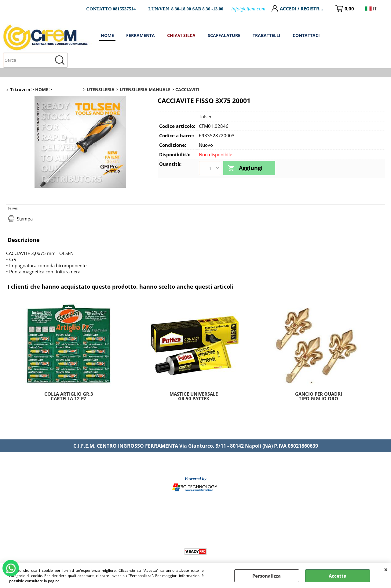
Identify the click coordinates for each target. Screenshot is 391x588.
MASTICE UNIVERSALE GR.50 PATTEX (194, 381)
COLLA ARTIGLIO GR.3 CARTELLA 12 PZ (69, 381)
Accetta (338, 576)
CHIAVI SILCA (247, 35)
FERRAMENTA (209, 35)
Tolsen (206, 102)
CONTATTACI (364, 35)
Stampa (25, 204)
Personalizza (267, 576)
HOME (177, 35)
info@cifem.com (248, 9)
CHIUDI (386, 569)
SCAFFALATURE (286, 35)
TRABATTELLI (326, 35)
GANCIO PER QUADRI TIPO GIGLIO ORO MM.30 (319, 381)
